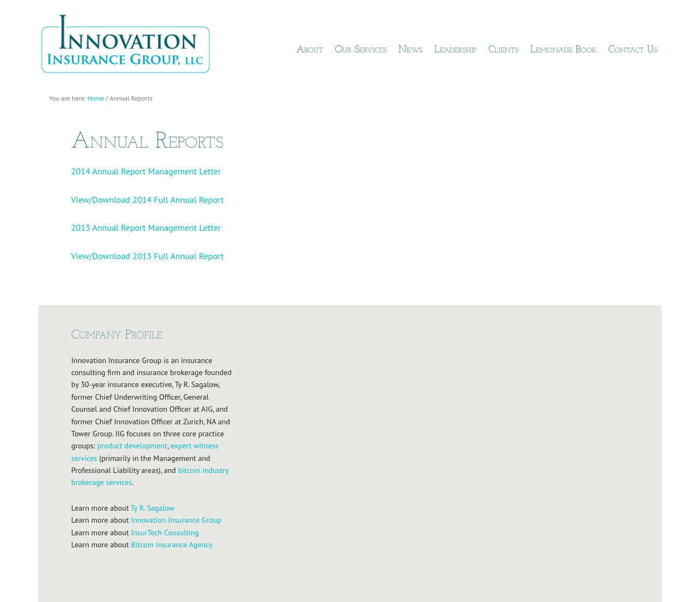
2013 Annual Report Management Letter (146, 227)
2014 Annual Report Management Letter (146, 171)
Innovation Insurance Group (131, 46)
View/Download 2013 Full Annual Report (147, 256)
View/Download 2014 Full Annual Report (147, 200)
